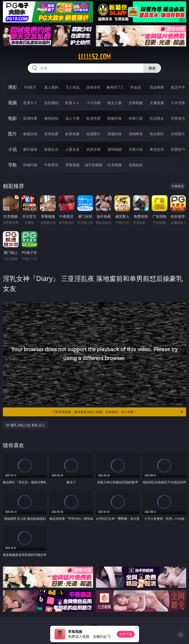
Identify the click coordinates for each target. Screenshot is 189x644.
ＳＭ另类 (178, 103)
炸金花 (136, 87)
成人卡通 (72, 118)
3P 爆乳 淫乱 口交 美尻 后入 (25, 425)
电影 (12, 118)
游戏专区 (94, 87)
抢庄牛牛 (178, 87)
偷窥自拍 (30, 134)
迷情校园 (115, 149)
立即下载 (126, 634)
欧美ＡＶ (72, 103)
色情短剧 (136, 165)
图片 (12, 134)
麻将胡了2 (114, 87)
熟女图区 (157, 134)
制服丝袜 (115, 118)
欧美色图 (72, 134)
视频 (12, 103)
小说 (12, 149)
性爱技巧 (178, 149)
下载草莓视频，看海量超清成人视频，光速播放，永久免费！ (118, 412)
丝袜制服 (136, 103)
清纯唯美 (136, 134)
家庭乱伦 (51, 149)
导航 (12, 165)
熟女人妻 (115, 103)
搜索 (152, 68)
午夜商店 (51, 165)
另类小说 (136, 149)
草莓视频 (72, 165)
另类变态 (178, 118)
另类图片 (178, 134)
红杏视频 (115, 165)
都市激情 (30, 149)
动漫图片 (94, 134)
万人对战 (72, 87)
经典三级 (136, 118)
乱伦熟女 (157, 118)
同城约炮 (30, 165)
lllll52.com (94, 57)
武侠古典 (94, 149)
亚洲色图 (51, 134)
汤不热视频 (94, 165)
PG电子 (30, 87)
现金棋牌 (157, 87)
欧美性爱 (94, 118)
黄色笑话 (157, 149)
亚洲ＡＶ (30, 103)
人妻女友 (72, 149)
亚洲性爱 (30, 118)
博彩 (12, 87)
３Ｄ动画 (94, 103)
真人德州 (51, 87)
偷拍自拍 (51, 118)
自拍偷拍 (51, 103)
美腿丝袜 (115, 134)
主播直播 (157, 103)
